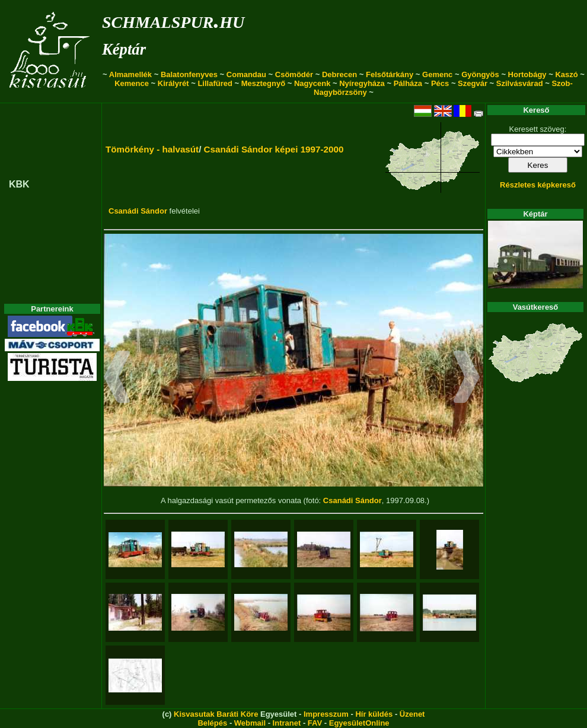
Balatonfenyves (189, 74)
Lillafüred (215, 83)
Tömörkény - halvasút (152, 149)
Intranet (287, 723)
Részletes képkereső (538, 185)
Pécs (440, 83)
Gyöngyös (480, 74)
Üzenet (412, 714)
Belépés (212, 723)
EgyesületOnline (359, 723)
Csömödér (294, 74)
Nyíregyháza (362, 83)
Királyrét (173, 83)
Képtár (124, 49)
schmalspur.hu (173, 20)
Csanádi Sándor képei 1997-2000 (274, 149)
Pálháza (408, 83)
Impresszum (326, 714)
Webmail (250, 723)
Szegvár (473, 83)
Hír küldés (374, 714)
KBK (19, 184)
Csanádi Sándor (138, 211)
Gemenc (437, 74)
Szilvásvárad (520, 83)
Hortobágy (527, 74)
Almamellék (130, 74)
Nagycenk (312, 83)
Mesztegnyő (263, 83)
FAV (315, 723)
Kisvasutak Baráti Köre (216, 714)
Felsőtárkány (390, 74)
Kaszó (566, 74)
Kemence (132, 83)
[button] (117, 379)
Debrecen (339, 74)
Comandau (246, 74)
